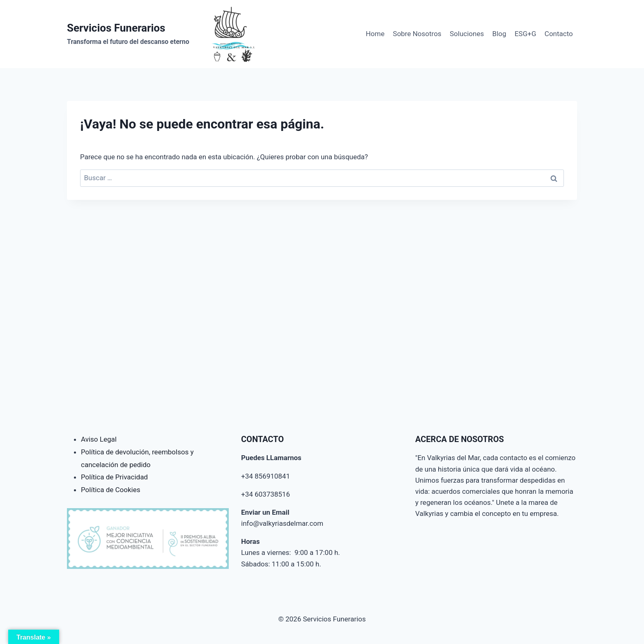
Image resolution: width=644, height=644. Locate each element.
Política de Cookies (111, 490)
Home (375, 34)
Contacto (559, 34)
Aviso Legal (99, 439)
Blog (499, 34)
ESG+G (526, 34)
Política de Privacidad (114, 477)
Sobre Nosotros (417, 34)
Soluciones (467, 34)
